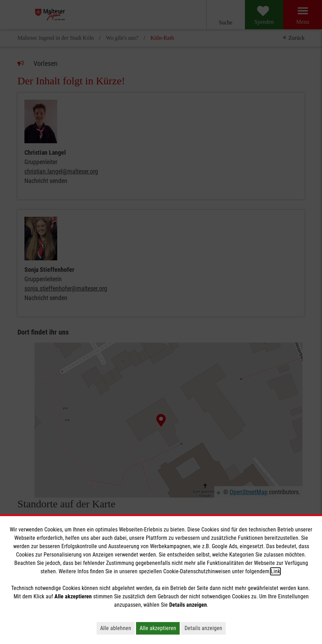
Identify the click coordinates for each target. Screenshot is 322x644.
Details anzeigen (203, 628)
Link (275, 571)
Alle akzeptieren (158, 628)
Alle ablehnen (116, 628)
